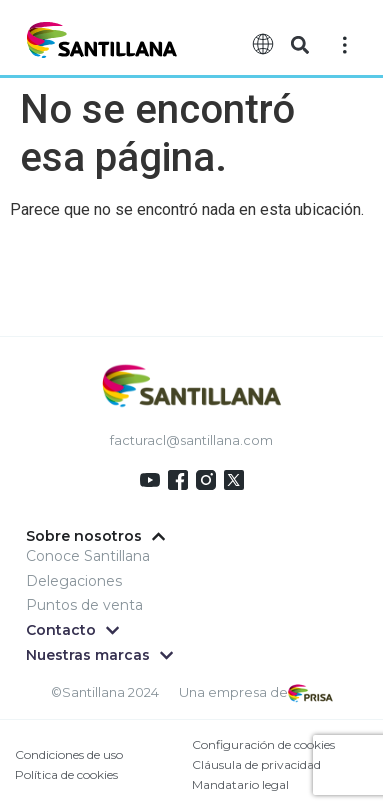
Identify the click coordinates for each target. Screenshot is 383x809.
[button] (299, 45)
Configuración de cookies (263, 744)
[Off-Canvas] (345, 44)
